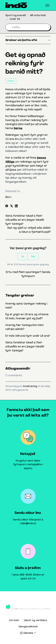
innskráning (30, 386)
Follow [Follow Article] (11, 81)
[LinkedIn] (16, 206)
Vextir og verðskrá (35, 620)
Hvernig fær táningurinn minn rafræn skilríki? (24, 327)
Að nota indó (38, 15)
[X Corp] (11, 206)
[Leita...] (28, 27)
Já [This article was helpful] (23, 256)
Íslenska (28, 633)
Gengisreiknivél (28, 626)
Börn (8, 197)
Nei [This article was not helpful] (33, 256)
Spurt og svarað (16, 15)
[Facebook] (7, 206)
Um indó (14, 620)
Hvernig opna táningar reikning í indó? (26, 306)
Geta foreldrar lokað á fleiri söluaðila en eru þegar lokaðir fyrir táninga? (25, 220)
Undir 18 (15, 19)
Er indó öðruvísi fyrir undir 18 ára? (28, 336)
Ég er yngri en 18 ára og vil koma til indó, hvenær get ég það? (27, 316)
